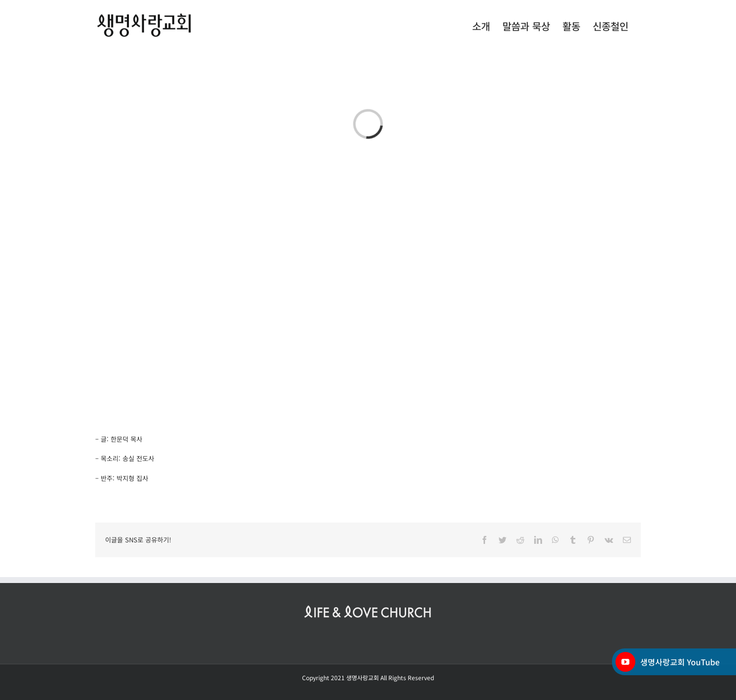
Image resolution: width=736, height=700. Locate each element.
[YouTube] (625, 662)
